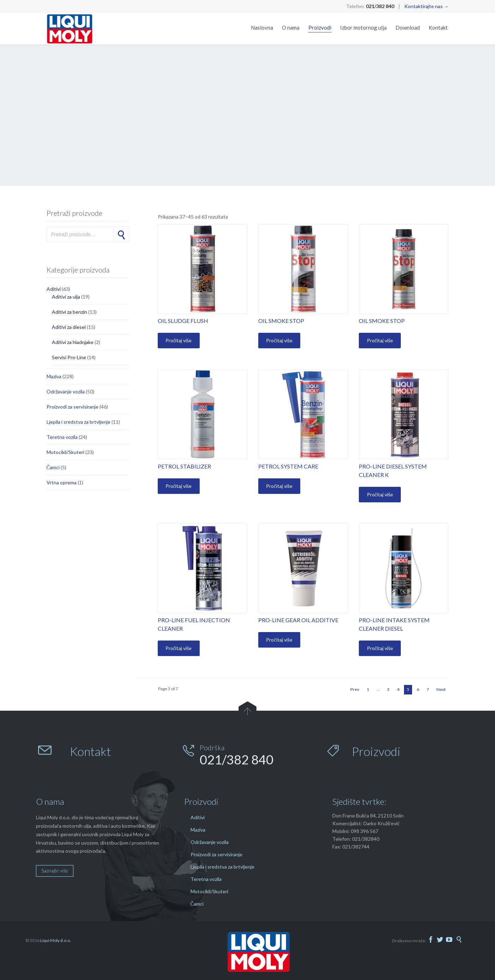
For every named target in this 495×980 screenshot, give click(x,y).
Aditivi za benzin (70, 312)
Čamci (53, 467)
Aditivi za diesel (69, 327)
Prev (355, 689)
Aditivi (54, 289)
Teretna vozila (62, 437)
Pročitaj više (179, 340)
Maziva (54, 376)
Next (441, 689)
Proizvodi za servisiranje (73, 407)
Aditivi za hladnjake (73, 342)
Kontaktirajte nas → (427, 6)
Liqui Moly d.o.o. (56, 940)
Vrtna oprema (62, 482)
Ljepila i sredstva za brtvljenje (79, 422)
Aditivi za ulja (66, 297)
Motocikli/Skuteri (65, 452)
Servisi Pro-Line (69, 357)
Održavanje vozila (66, 391)
